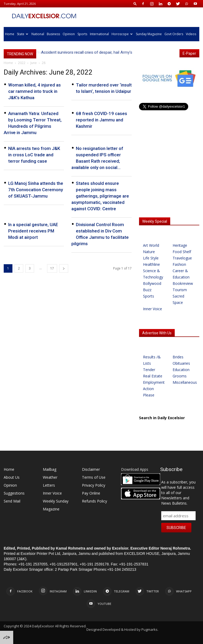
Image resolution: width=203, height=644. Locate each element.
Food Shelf (182, 252)
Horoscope (122, 34)
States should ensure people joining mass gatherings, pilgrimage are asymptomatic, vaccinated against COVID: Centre (100, 196)
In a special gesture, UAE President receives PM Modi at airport (33, 231)
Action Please (149, 392)
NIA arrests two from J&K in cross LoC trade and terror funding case (34, 155)
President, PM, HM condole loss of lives (75, 52)
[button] (135, 4)
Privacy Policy (94, 485)
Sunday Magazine (149, 34)
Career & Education (181, 274)
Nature (149, 252)
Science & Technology (153, 274)
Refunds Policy (94, 501)
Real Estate (153, 376)
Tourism (180, 290)
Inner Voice (153, 309)
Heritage (180, 245)
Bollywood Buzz (152, 287)
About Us (12, 477)
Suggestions (14, 493)
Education (181, 370)
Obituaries (181, 363)
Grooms (180, 376)
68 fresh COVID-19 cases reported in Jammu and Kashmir (101, 120)
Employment (154, 382)
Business (53, 34)
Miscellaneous (184, 382)
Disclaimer (91, 469)
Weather (50, 477)
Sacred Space (178, 299)
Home (10, 34)
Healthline (151, 264)
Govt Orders (174, 34)
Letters (49, 485)
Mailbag (50, 469)
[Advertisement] (169, 178)
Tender (149, 370)
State (23, 34)
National (38, 34)
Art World (151, 245)
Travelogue (182, 258)
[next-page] (64, 268)
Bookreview (183, 283)
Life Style (151, 258)
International (99, 34)
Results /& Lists (152, 360)
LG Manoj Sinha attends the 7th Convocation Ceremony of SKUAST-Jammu (36, 190)
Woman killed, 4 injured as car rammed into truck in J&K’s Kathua (34, 91)
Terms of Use (94, 477)
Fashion (179, 264)
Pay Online (91, 493)
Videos (191, 34)
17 (52, 268)
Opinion (69, 34)
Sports (82, 34)
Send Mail (12, 501)
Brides (178, 357)
